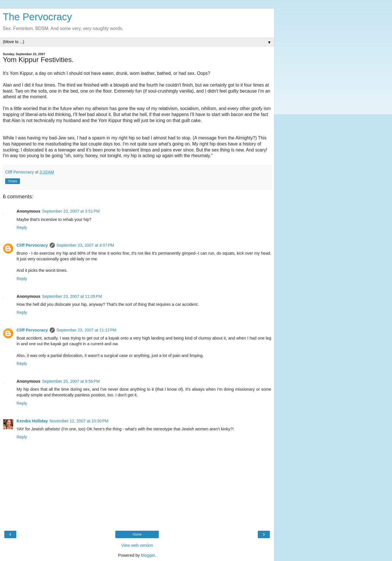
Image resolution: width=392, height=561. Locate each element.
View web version (137, 545)
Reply (22, 227)
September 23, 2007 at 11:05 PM (72, 296)
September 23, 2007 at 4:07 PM (85, 245)
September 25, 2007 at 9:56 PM (71, 381)
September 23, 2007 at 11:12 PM (87, 330)
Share (13, 181)
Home (137, 534)
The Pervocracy (37, 17)
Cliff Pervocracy (32, 245)
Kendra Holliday (32, 421)
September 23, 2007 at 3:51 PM (71, 211)
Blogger (148, 555)
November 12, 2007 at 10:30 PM (79, 421)
